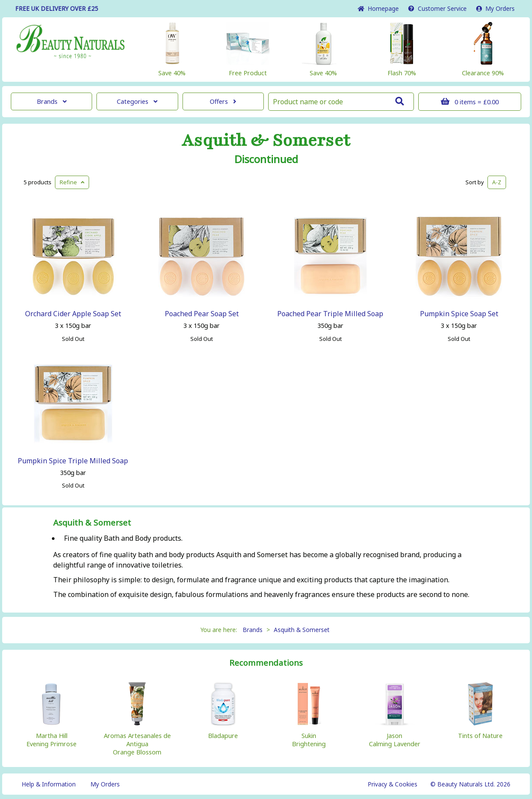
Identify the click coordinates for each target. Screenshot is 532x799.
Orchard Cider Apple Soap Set (73, 314)
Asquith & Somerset (266, 141)
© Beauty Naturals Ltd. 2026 (470, 784)
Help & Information (49, 784)
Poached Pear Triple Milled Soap (330, 314)
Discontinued (266, 159)
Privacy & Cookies (393, 784)
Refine (72, 182)
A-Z (497, 182)
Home (378, 8)
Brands (52, 101)
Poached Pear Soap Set (202, 314)
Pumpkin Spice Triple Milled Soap (73, 461)
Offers (223, 101)
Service (437, 8)
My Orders (495, 8)
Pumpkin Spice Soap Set (459, 314)
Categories (137, 101)
